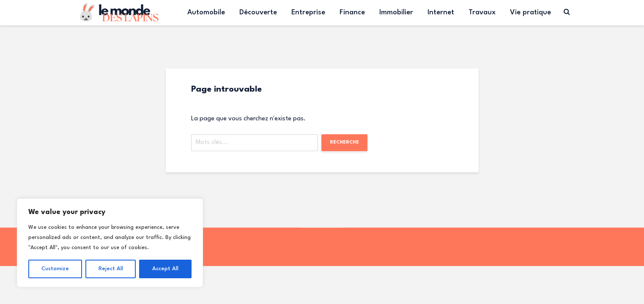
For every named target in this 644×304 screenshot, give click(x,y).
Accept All (165, 269)
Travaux (482, 12)
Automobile (206, 12)
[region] (110, 243)
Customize (55, 269)
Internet (441, 12)
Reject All (111, 269)
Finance (352, 12)
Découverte (258, 12)
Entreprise (308, 12)
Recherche (344, 142)
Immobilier (396, 12)
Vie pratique (530, 12)
